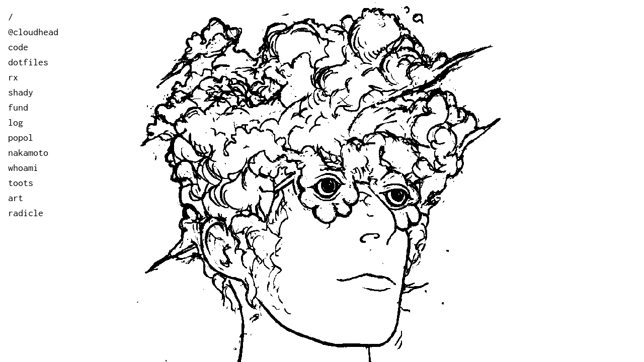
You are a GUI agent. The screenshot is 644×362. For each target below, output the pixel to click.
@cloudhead (33, 32)
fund (18, 107)
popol (21, 138)
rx (13, 77)
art (16, 198)
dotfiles (28, 62)
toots (21, 183)
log (16, 122)
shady (21, 92)
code (18, 47)
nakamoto (28, 153)
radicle (26, 213)
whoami (23, 168)
